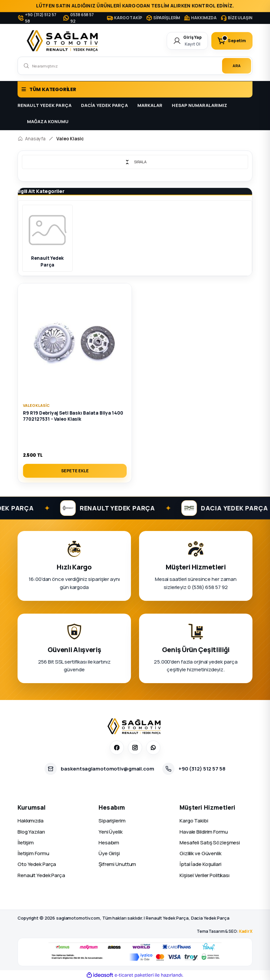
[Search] (135, 66)
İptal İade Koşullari (200, 864)
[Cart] (232, 41)
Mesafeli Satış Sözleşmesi (210, 843)
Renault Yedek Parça (41, 875)
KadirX (246, 931)
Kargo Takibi (194, 821)
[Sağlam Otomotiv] (135, 726)
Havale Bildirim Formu (204, 832)
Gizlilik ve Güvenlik (200, 853)
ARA (237, 66)
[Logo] (64, 41)
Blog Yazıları (31, 832)
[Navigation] (135, 89)
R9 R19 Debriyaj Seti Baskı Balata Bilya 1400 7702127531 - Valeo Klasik (73, 416)
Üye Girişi (109, 853)
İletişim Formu (33, 853)
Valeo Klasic (70, 139)
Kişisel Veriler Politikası (205, 875)
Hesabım (109, 843)
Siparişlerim (112, 821)
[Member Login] (187, 41)
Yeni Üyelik (111, 832)
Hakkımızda (31, 821)
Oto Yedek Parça (37, 864)
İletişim (26, 843)
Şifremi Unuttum (117, 864)
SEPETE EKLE (75, 471)
